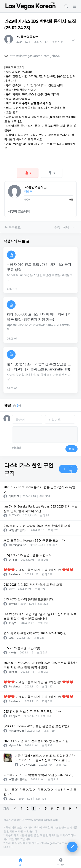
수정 (57, 227)
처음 (6, 808)
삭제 (66, 227)
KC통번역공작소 (27, 37)
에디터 (17, 448)
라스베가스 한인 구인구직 (29, 469)
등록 (71, 449)
